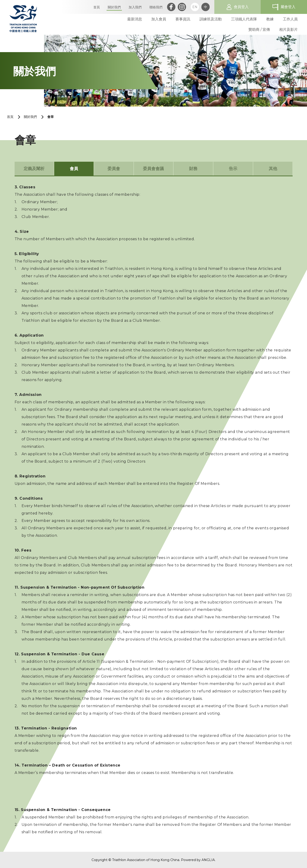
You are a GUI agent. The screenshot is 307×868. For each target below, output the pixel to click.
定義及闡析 (34, 169)
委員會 (114, 169)
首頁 (10, 117)
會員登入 (241, 7)
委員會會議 (153, 169)
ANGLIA (208, 860)
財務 (193, 169)
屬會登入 (288, 7)
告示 (233, 169)
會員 (74, 169)
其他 (273, 169)
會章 (51, 117)
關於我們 (30, 117)
